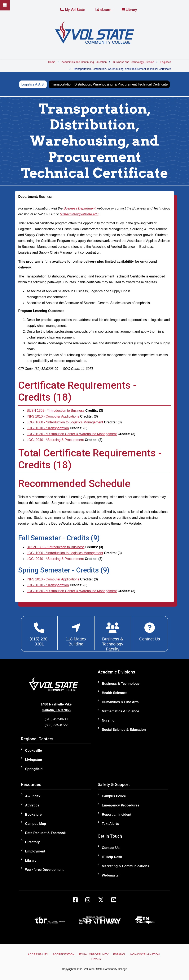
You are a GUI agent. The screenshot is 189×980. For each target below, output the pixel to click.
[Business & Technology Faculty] (113, 637)
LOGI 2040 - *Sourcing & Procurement (55, 440)
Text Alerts (110, 824)
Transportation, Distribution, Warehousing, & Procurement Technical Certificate (109, 84)
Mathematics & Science (120, 711)
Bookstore (33, 815)
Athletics (32, 805)
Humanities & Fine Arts (120, 702)
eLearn (103, 10)
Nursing (108, 720)
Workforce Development (44, 870)
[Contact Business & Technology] (150, 632)
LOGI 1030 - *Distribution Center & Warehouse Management (72, 434)
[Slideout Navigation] (5, 5)
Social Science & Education (124, 730)
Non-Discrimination (145, 954)
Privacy (96, 959)
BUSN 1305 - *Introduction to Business (56, 411)
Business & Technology (121, 684)
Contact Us (111, 848)
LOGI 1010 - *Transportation (48, 428)
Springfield (34, 769)
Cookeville (34, 751)
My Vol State (72, 10)
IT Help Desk (112, 857)
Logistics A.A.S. (33, 84)
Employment (35, 851)
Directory (32, 842)
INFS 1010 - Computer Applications (53, 416)
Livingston (34, 760)
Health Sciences (115, 693)
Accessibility (38, 954)
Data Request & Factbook (45, 833)
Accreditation (63, 954)
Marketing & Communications (126, 866)
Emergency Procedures (121, 805)
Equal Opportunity (94, 954)
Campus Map (36, 824)
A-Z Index (33, 796)
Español (119, 954)
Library (129, 10)
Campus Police (114, 796)
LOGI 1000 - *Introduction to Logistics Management (65, 422)
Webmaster (111, 875)
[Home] (94, 33)
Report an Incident (117, 815)
